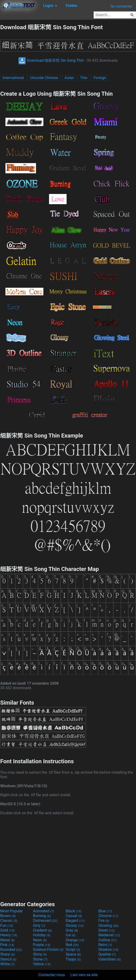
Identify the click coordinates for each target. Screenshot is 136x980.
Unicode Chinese (44, 78)
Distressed (45, 921)
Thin (84, 78)
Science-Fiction (48, 949)
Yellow (42, 964)
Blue (105, 911)
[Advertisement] (68, 857)
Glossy (75, 926)
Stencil (8, 959)
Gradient (42, 930)
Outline (108, 940)
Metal (7, 940)
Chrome (108, 916)
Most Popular (12, 911)
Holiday (42, 935)
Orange (75, 940)
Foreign (100, 78)
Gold (7, 930)
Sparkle (107, 954)
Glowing (108, 926)
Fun (7, 926)
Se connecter (121, 6)
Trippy (73, 959)
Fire (104, 921)
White (7, 964)
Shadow (108, 949)
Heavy (9, 935)
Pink (7, 945)
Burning (42, 916)
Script (73, 949)
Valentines (110, 959)
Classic (9, 921)
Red (72, 945)
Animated (43, 911)
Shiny (40, 954)
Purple (42, 945)
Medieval (109, 935)
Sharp (8, 954)
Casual (74, 916)
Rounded (11, 949)
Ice (70, 935)
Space (73, 954)
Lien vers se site (84, 975)
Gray (72, 930)
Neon (40, 940)
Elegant (75, 921)
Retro (105, 945)
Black (74, 911)
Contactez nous (52, 975)
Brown (8, 916)
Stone (40, 959)
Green (107, 930)
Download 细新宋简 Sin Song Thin (51, 60)
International (13, 78)
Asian (69, 78)
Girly (39, 926)
